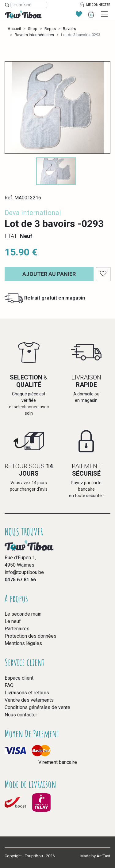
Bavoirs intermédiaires (34, 35)
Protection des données (31, 636)
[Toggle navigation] (104, 14)
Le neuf (13, 621)
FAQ (9, 685)
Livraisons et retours (27, 693)
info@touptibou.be (24, 572)
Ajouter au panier (49, 274)
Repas (50, 29)
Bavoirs (69, 29)
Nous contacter (21, 715)
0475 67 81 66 (20, 580)
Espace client (19, 678)
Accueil (14, 29)
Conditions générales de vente (37, 707)
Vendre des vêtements (29, 700)
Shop (33, 29)
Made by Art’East (95, 856)
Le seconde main (23, 614)
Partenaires (17, 629)
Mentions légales (23, 643)
